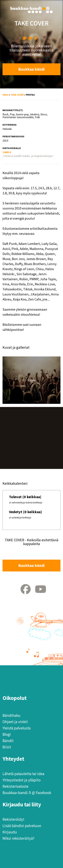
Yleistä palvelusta (17, 728)
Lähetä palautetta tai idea (23, 774)
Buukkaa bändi (31, 69)
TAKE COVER (17, 95)
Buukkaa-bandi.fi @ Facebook (27, 793)
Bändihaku (11, 715)
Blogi (7, 734)
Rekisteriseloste (15, 786)
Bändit (8, 741)
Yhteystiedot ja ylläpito (22, 780)
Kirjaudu (10, 832)
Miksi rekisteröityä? (18, 838)
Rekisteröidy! (13, 819)
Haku (6, 95)
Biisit (7, 747)
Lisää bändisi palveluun (22, 826)
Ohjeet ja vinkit (15, 722)
